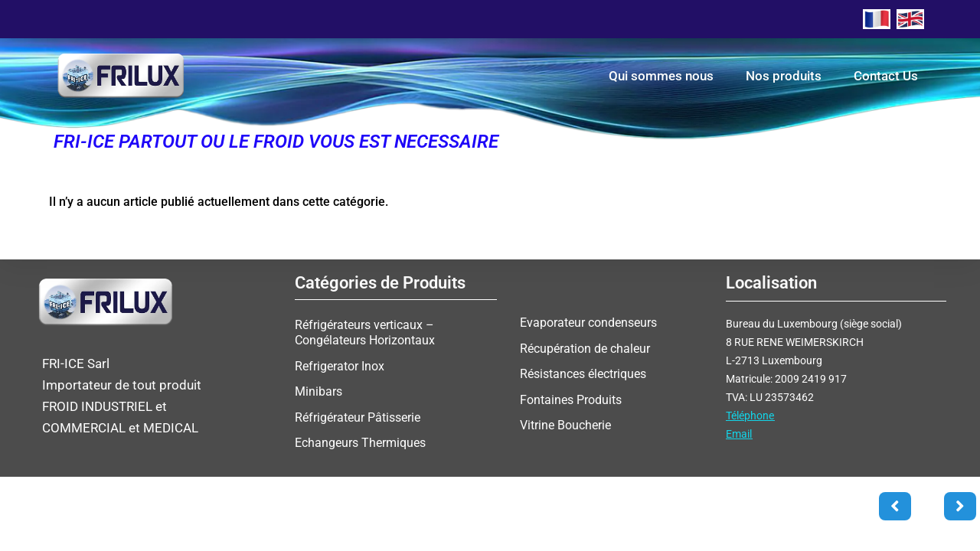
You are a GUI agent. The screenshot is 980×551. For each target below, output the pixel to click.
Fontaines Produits (571, 398)
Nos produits (784, 76)
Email (739, 434)
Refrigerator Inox (340, 365)
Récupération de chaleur (585, 348)
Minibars (318, 391)
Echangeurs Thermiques (360, 441)
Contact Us (886, 76)
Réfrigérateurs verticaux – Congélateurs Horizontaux (365, 333)
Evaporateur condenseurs (588, 323)
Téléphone (750, 416)
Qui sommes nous (661, 76)
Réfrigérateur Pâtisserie (358, 416)
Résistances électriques (583, 373)
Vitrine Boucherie (565, 424)
